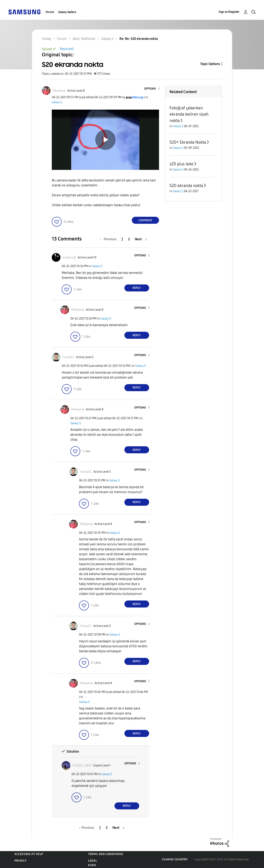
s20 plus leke (181, 164)
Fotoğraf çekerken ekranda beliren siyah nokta (189, 114)
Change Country (175, 859)
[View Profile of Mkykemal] (59, 91)
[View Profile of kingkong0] (69, 258)
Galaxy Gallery (67, 12)
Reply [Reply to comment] (137, 288)
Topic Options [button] (210, 64)
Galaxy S (57, 102)
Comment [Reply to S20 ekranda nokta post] (145, 220)
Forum (50, 12)
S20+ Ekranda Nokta (188, 142)
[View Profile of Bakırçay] (138, 97)
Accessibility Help (29, 854)
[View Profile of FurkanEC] (68, 357)
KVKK (92, 865)
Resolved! (67, 49)
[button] (152, 89)
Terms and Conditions (106, 854)
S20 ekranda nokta (186, 186)
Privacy (20, 861)
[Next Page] (141, 239)
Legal (93, 861)
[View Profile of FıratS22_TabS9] (82, 766)
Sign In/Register (229, 12)
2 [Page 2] (129, 239)
